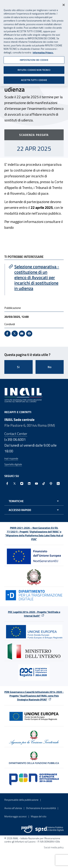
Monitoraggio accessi (16, 816)
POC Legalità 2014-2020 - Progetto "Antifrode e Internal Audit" (34, 614)
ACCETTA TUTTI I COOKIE (34, 78)
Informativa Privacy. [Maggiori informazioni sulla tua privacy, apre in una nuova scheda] (43, 51)
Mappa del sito (39, 816)
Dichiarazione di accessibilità (41, 808)
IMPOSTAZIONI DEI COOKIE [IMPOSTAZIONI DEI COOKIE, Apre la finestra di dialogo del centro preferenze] (34, 58)
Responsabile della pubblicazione (21, 800)
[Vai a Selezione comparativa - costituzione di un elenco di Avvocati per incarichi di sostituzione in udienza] (34, 277)
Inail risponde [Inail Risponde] (11, 458)
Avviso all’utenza (13, 808)
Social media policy (54, 847)
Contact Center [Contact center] (16, 434)
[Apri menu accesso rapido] (34, 510)
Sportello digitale (13, 464)
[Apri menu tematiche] (34, 501)
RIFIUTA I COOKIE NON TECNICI (34, 68)
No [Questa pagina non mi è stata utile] (50, 367)
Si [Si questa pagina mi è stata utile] (18, 367)
